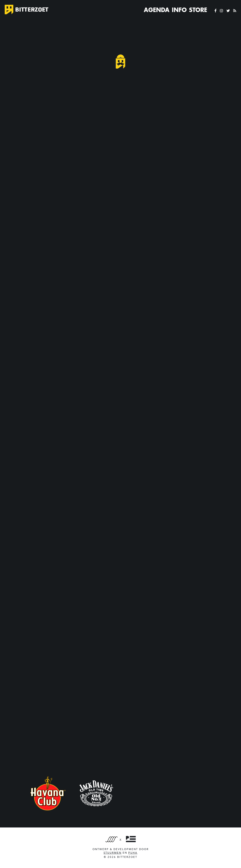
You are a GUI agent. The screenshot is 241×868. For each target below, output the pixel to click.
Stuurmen (112, 853)
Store (198, 10)
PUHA (133, 853)
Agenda (157, 10)
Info (179, 10)
